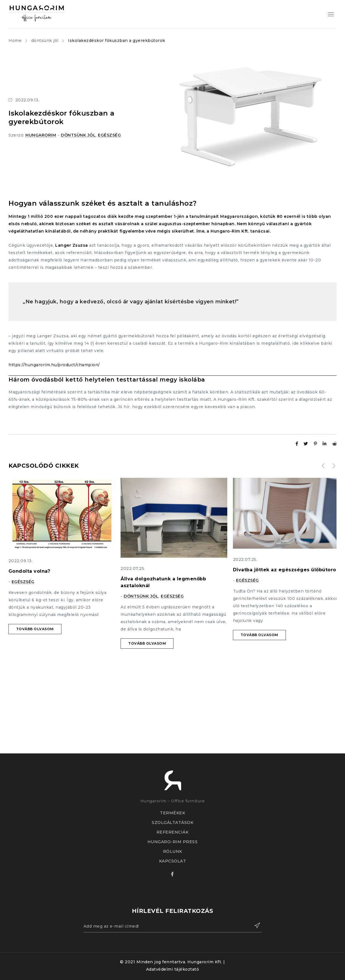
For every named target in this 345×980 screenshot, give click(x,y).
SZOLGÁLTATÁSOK (172, 823)
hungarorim (41, 135)
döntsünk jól (45, 41)
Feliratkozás (255, 925)
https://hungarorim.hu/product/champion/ (54, 365)
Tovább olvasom (35, 629)
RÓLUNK (173, 851)
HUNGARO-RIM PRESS (173, 842)
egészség (109, 135)
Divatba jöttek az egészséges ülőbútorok (286, 570)
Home (15, 41)
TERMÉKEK (172, 813)
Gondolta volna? (29, 571)
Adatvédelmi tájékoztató (173, 969)
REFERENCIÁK (173, 832)
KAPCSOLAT (173, 861)
